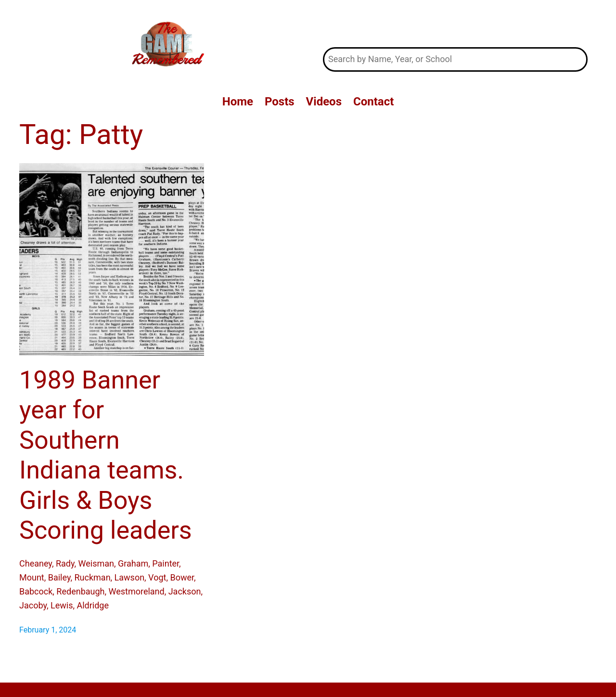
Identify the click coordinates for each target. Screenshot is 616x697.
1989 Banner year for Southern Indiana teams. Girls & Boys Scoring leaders (106, 455)
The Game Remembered (456, 23)
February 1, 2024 (48, 630)
